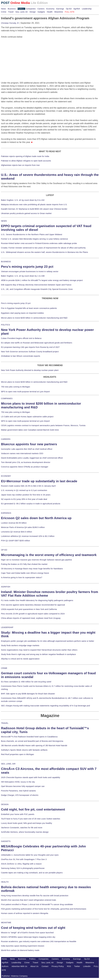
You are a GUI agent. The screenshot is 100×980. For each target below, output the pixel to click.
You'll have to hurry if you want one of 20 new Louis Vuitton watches (31, 819)
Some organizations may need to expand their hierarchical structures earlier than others (39, 650)
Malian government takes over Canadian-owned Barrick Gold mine (30, 430)
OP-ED (4, 550)
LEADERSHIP (7, 627)
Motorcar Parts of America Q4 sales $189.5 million (23, 527)
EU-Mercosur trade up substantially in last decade (39, 481)
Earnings (60, 9)
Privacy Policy (58, 966)
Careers (41, 9)
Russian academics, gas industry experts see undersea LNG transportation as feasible (39, 941)
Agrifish (77, 9)
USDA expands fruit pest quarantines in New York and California (29, 609)
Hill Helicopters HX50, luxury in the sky (18, 782)
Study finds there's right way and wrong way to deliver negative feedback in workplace (38, 654)
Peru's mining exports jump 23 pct (27, 267)
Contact (45, 966)
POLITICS (5, 325)
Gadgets (41, 12)
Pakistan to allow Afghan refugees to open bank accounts (26, 161)
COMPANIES (7, 398)
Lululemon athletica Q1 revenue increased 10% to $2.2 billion (28, 536)
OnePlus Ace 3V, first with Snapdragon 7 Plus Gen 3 (24, 859)
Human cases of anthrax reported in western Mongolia (25, 913)
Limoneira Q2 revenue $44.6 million (17, 532)
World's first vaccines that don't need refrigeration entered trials (29, 900)
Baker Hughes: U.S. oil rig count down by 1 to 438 (23, 276)
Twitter (77, 966)
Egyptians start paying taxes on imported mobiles (22, 313)
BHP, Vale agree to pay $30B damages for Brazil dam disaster (28, 694)
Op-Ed (69, 9)
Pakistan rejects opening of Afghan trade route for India (25, 156)
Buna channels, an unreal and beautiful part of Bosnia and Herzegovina (32, 741)
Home (4, 959)
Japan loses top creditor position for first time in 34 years (26, 495)
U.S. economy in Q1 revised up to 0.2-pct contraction (24, 490)
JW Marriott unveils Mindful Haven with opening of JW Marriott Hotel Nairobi (34, 746)
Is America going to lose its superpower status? (22, 577)
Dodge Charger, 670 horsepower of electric (20, 795)
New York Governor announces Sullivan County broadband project (30, 352)
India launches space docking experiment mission (23, 946)
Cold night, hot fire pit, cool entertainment (33, 809)
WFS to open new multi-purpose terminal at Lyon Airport (25, 392)
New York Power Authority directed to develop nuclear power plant (30, 370)
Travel (11, 12)
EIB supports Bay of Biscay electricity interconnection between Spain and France (36, 285)
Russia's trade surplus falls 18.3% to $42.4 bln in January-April (28, 486)
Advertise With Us (19, 966)
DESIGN (5, 804)
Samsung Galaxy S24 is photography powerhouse (23, 868)
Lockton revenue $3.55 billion (14, 523)
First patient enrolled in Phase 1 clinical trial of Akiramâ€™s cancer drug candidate (37, 904)
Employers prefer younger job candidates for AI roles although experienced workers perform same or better (48, 641)
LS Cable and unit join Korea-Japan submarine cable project (27, 417)
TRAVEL (5, 723)
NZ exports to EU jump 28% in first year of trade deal (24, 499)
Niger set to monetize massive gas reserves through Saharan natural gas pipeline (36, 560)
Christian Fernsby (10, 23)
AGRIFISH (6, 587)
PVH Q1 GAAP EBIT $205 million (15, 541)
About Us (35, 966)
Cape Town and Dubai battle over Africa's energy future (25, 573)
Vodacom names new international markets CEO (22, 453)
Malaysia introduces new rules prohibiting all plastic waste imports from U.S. (34, 205)
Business (12, 9)
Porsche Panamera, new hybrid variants (18, 791)
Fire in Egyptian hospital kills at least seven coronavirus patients (29, 308)
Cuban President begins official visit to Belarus (21, 338)
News (3, 9)
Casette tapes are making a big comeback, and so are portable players (32, 873)
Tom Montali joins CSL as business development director (26, 462)
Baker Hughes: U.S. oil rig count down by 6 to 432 (23, 200)
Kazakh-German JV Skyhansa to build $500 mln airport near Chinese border (34, 209)
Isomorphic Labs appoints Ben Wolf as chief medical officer (27, 449)
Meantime (59, 12)
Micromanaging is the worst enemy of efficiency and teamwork (49, 555)
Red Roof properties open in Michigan (18, 754)
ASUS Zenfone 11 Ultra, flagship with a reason (21, 864)
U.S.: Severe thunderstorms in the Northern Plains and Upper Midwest (32, 234)
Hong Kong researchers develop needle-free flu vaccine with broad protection (35, 896)
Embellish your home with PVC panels (18, 814)
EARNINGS (6, 513)
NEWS (4, 221)
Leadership (87, 9)
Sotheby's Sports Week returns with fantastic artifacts (24, 750)
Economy (50, 9)
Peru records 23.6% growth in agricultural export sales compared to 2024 (33, 614)
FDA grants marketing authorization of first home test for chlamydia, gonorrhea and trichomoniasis (44, 909)
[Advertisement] (21, 55)
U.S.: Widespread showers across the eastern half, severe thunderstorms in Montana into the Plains (45, 252)
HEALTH (5, 882)
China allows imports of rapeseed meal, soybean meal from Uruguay (31, 618)
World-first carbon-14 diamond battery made (20, 950)
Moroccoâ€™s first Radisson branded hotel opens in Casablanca (29, 737)
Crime (4, 12)
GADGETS (6, 841)
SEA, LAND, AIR (8, 764)
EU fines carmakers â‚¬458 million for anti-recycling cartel (26, 682)
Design (33, 12)
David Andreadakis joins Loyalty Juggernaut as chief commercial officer (32, 458)
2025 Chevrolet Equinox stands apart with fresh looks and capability (31, 777)
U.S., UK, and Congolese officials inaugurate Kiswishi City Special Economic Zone (37, 289)
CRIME (4, 668)
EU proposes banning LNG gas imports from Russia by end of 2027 (30, 347)
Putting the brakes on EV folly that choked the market (24, 564)
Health (50, 12)
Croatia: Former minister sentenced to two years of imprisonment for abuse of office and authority (43, 248)
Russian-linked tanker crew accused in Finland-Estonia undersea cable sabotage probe (39, 243)
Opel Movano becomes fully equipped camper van (23, 786)
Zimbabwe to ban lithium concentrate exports (21, 356)
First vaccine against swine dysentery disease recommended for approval (33, 605)
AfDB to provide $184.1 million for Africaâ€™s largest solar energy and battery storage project (42, 280)
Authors (5, 966)
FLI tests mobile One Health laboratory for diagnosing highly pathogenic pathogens (37, 600)
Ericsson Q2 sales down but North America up (36, 518)
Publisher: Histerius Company (15, 976)
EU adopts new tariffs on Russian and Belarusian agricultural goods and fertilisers (37, 343)
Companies (31, 9)
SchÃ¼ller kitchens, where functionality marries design (25, 832)
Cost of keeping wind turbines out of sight (33, 928)
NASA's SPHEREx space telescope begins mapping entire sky (28, 937)
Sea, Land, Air (22, 12)
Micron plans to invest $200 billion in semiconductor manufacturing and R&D (34, 318)
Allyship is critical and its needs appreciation (20, 659)
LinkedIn (87, 966)
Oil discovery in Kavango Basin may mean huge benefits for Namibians (32, 569)
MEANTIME (6, 923)
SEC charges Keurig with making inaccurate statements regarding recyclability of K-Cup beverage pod (45, 706)
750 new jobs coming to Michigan (16, 387)
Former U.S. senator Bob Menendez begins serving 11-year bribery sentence (35, 239)
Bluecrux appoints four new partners (29, 444)
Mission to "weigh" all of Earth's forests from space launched (27, 933)
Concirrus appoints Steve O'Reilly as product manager (25, 467)
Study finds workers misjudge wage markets (20, 645)
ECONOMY (6, 476)
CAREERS (6, 439)
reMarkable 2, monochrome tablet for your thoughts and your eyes (30, 855)
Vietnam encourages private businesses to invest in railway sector (30, 271)
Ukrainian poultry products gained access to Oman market (26, 213)
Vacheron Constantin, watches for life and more (22, 828)
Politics (21, 9)
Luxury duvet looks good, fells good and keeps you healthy (27, 823)
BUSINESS (6, 262)
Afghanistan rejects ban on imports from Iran (20, 165)
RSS (69, 966)
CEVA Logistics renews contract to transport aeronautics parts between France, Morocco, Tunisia (43, 425)
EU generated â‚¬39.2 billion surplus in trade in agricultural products (31, 504)
